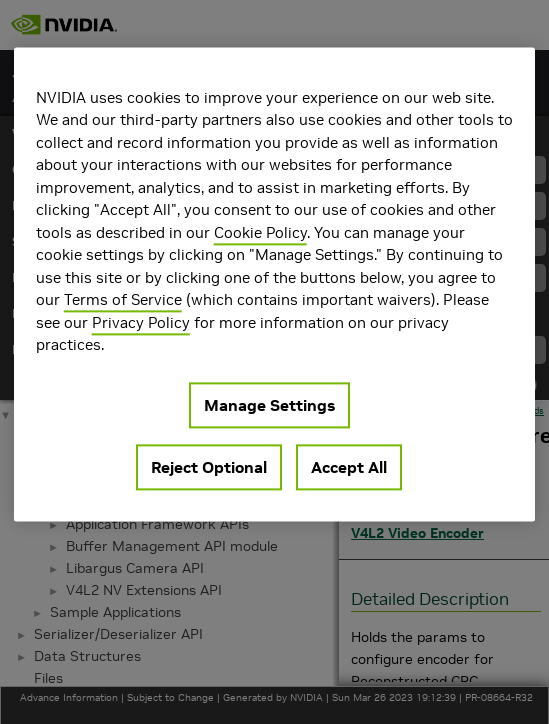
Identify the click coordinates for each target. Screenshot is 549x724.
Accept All (349, 467)
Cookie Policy (260, 232)
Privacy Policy (141, 322)
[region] (275, 284)
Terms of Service (123, 299)
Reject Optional (209, 467)
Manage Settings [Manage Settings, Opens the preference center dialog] (269, 405)
